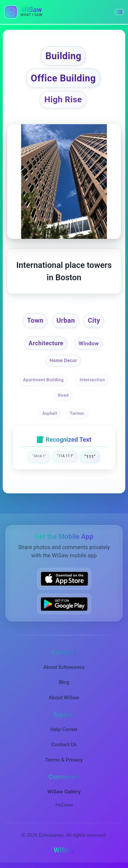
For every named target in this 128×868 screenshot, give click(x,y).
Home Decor (63, 361)
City (94, 321)
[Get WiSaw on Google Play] (64, 604)
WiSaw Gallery (64, 792)
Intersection (92, 380)
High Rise (63, 99)
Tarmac (77, 414)
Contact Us (64, 744)
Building (63, 56)
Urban (66, 321)
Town (35, 321)
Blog (64, 682)
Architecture (46, 343)
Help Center (64, 729)
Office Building (63, 78)
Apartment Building (44, 380)
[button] (119, 12)
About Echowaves (64, 667)
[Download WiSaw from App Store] (64, 579)
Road (63, 395)
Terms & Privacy (64, 760)
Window (89, 344)
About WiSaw (64, 698)
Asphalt (49, 414)
